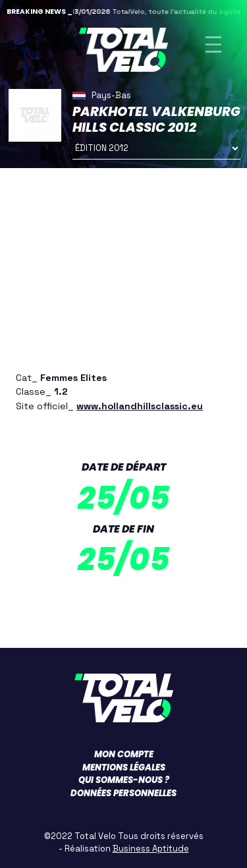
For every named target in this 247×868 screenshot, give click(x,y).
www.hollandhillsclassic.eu (140, 406)
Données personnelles (123, 793)
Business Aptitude (151, 849)
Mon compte (124, 754)
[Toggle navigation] (213, 44)
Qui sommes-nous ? (124, 780)
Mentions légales (124, 767)
